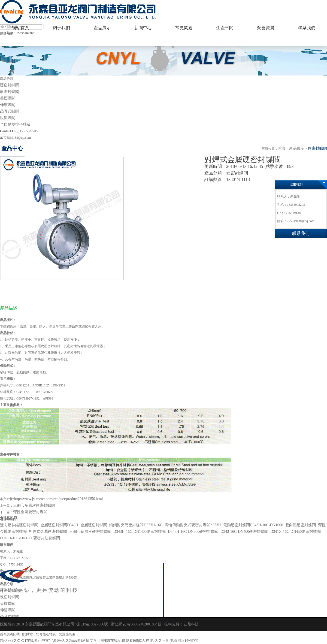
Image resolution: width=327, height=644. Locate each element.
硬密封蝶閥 (10, 85)
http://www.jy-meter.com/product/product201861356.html (58, 499)
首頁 (282, 148)
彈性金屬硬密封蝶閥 (30, 512)
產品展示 (297, 148)
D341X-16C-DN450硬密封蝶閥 (296, 532)
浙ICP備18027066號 (92, 624)
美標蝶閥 (8, 98)
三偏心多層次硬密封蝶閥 (34, 505)
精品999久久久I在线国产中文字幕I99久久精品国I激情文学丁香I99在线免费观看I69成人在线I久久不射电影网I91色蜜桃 (99, 641)
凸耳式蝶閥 (10, 111)
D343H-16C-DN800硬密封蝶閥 (193, 532)
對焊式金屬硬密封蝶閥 (48, 532)
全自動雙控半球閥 (15, 124)
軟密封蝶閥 (10, 92)
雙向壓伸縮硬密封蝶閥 (19, 525)
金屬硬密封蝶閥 (94, 525)
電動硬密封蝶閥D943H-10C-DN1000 (253, 525)
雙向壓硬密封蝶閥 (301, 525)
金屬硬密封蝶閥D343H (59, 525)
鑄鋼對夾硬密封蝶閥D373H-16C (136, 525)
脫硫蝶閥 (8, 118)
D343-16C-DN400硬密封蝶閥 (244, 532)
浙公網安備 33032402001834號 (136, 624)
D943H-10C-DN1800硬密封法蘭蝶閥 (30, 538)
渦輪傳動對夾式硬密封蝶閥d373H (193, 525)
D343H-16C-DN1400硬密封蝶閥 (140, 532)
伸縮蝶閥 (8, 105)
